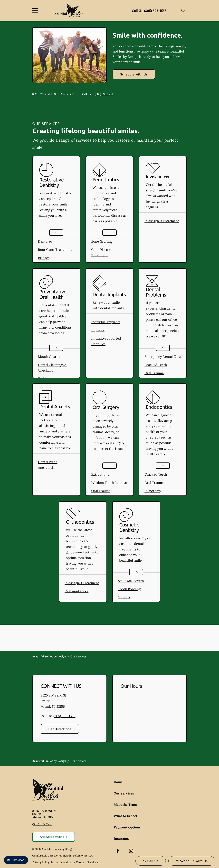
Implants (98, 330)
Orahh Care (94, 862)
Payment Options (127, 827)
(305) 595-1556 (104, 94)
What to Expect (125, 816)
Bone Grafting (102, 241)
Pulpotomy (153, 491)
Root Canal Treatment (55, 250)
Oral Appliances (76, 591)
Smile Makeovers (131, 581)
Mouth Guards (49, 357)
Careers (81, 862)
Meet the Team (125, 805)
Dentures (45, 241)
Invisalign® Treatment (162, 221)
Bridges (44, 258)
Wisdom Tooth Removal (109, 483)
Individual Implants (106, 322)
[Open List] (56, 233)
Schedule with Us (134, 74)
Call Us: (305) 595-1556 (149, 11)
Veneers (124, 597)
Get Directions (60, 729)
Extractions (100, 474)
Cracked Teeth (156, 365)
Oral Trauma (154, 373)
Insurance (122, 839)
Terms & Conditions (63, 862)
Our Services (124, 793)
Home (118, 782)
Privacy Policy (41, 862)
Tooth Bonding (129, 589)
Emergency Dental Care (163, 357)
